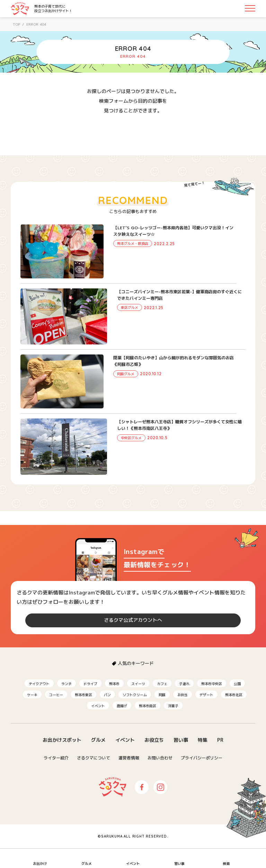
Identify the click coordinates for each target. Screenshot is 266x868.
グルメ (98, 740)
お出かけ (40, 864)
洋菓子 (173, 706)
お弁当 (183, 695)
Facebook (142, 787)
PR (220, 740)
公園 (237, 684)
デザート (206, 695)
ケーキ (32, 695)
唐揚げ (122, 706)
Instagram (160, 787)
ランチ (66, 684)
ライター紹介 (56, 758)
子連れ (184, 684)
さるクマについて (94, 758)
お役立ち (154, 740)
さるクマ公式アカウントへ (133, 620)
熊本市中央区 (212, 684)
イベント (98, 706)
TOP (17, 24)
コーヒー (56, 695)
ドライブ (90, 684)
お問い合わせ (160, 758)
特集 (203, 740)
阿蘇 (162, 695)
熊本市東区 (83, 695)
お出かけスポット (62, 740)
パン (107, 695)
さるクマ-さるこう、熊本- (20, 9)
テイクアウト (39, 684)
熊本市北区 (234, 695)
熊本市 (114, 684)
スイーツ (138, 684)
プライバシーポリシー (202, 758)
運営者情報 (129, 758)
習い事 (181, 740)
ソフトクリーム (135, 695)
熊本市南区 (148, 706)
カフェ (162, 684)
